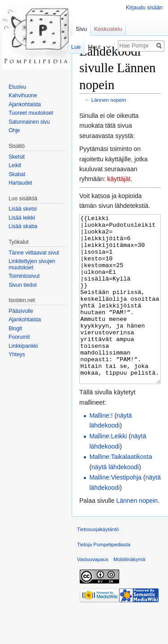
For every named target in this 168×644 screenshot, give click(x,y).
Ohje (14, 130)
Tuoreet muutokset (31, 113)
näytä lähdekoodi (115, 501)
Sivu (81, 29)
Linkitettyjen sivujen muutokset (32, 264)
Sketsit (17, 157)
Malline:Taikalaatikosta (121, 490)
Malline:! (101, 449)
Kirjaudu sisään (144, 8)
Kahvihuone (23, 95)
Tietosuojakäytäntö (98, 563)
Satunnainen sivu (29, 122)
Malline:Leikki (108, 470)
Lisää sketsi (23, 209)
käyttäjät (119, 179)
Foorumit (19, 337)
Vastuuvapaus (93, 593)
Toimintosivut (24, 276)
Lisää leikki (22, 218)
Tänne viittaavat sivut (34, 253)
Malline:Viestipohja (115, 511)
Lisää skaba (23, 226)
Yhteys (17, 354)
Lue (74, 47)
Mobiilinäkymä (129, 593)
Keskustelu (108, 29)
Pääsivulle (21, 311)
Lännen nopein (109, 100)
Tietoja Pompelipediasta (104, 578)
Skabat (17, 174)
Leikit (15, 165)
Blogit (15, 328)
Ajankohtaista (25, 104)
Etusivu (17, 87)
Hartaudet (20, 183)
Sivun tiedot (23, 285)
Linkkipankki (23, 346)
